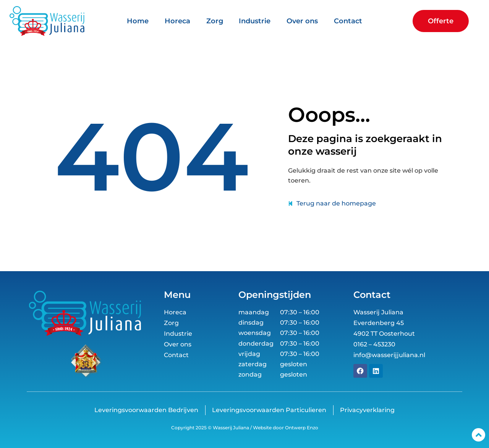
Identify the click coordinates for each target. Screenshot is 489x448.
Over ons (302, 21)
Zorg (215, 21)
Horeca (177, 21)
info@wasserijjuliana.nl (389, 355)
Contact (348, 21)
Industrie (255, 21)
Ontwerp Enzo (301, 428)
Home (138, 21)
